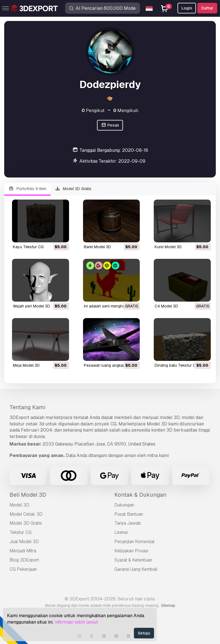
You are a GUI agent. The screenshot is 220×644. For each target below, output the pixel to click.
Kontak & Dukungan (140, 495)
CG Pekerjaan (23, 569)
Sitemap (168, 605)
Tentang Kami (27, 407)
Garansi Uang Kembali (136, 569)
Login (187, 8)
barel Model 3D (97, 247)
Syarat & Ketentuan (133, 560)
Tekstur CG (21, 532)
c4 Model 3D (166, 306)
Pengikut (93, 111)
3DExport (19, 417)
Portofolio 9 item (27, 189)
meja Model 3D (26, 365)
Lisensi (121, 532)
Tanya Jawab (128, 523)
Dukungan (124, 505)
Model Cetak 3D (26, 514)
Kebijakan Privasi (131, 551)
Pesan (110, 125)
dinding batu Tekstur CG (177, 365)
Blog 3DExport (24, 560)
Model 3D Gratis (73, 189)
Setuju (144, 633)
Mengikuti (126, 111)
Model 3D (19, 505)
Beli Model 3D (28, 495)
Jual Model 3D (24, 542)
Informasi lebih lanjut (76, 622)
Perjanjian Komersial (134, 542)
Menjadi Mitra (23, 551)
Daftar (207, 8)
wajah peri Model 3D (31, 306)
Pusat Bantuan (129, 514)
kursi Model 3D (168, 247)
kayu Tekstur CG (28, 247)
